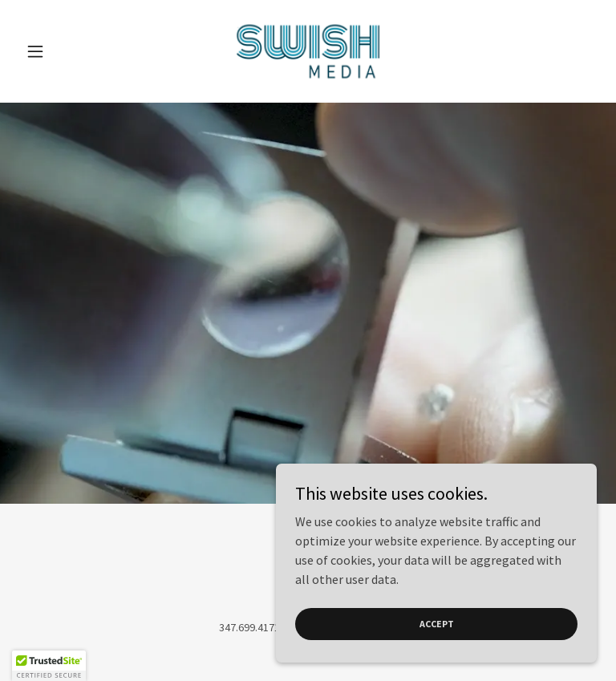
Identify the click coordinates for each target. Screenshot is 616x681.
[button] (63, 51)
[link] (308, 51)
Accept (437, 624)
